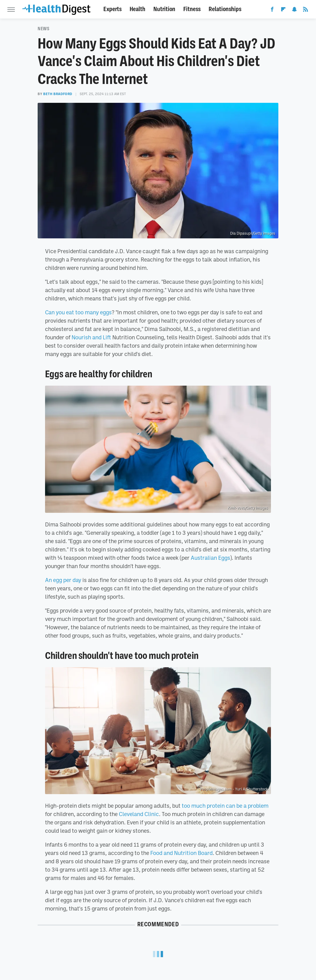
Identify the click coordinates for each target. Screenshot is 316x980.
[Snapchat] (294, 10)
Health (137, 9)
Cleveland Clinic (139, 814)
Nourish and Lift (91, 337)
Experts (112, 9)
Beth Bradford (58, 94)
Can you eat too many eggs (78, 312)
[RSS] (306, 10)
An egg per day (63, 580)
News (44, 29)
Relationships (225, 9)
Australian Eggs (210, 558)
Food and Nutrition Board (181, 853)
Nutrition (164, 9)
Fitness (192, 9)
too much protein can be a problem (225, 806)
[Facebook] (272, 10)
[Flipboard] (283, 10)
